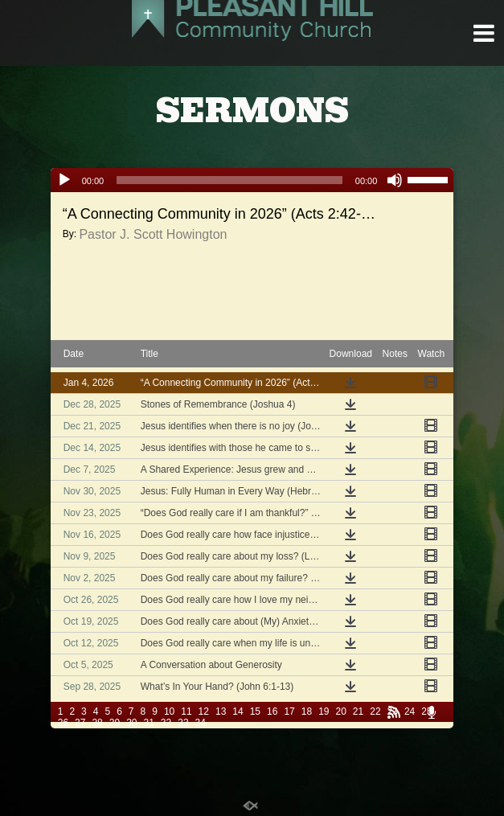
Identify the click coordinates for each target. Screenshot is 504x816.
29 (115, 723)
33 (183, 723)
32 (166, 723)
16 (272, 711)
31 (149, 723)
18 (307, 711)
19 (324, 711)
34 (201, 723)
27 (80, 723)
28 (97, 723)
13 (221, 711)
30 (131, 723)
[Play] (64, 180)
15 (255, 711)
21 (358, 711)
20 (340, 711)
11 (186, 711)
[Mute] (395, 180)
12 (204, 711)
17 (289, 711)
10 (169, 711)
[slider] (229, 180)
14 (238, 711)
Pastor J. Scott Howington (153, 234)
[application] (252, 180)
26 (63, 723)
